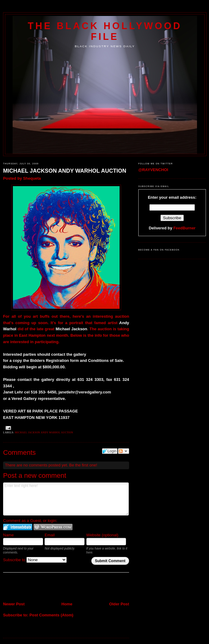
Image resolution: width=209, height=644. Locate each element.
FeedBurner (184, 228)
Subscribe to (35, 560)
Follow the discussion (124, 451)
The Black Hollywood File (105, 31)
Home (67, 604)
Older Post (119, 604)
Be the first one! (83, 465)
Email (50, 535)
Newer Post (14, 604)
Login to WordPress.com (53, 527)
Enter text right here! (66, 499)
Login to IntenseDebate (18, 527)
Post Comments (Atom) (51, 615)
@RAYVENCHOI (153, 170)
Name (8, 535)
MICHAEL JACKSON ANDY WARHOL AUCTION (65, 171)
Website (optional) (103, 535)
